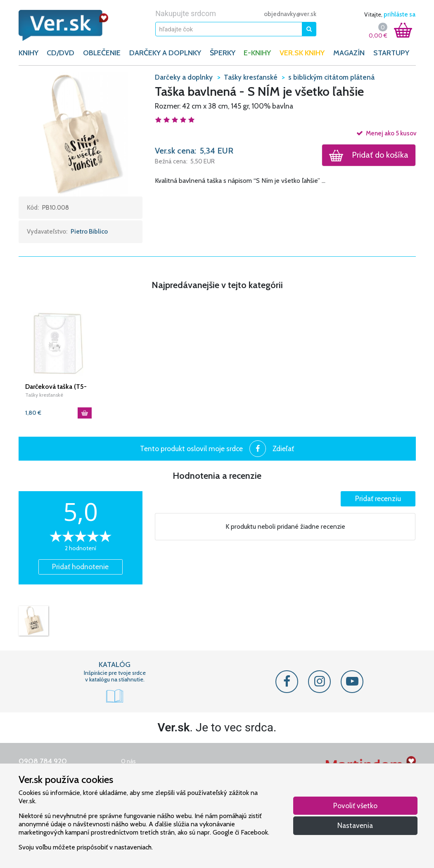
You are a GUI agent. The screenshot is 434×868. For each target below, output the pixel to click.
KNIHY (28, 53)
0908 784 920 (43, 761)
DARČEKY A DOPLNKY (165, 53)
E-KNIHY (257, 53)
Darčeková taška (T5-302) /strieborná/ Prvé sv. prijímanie (57, 387)
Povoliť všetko (355, 805)
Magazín (349, 53)
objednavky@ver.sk (290, 14)
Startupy (391, 53)
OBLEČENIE (102, 53)
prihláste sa (400, 14)
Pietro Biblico (89, 232)
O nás (128, 761)
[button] (81, 134)
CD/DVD (60, 53)
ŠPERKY (223, 53)
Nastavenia (355, 825)
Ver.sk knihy (302, 53)
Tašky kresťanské (44, 395)
